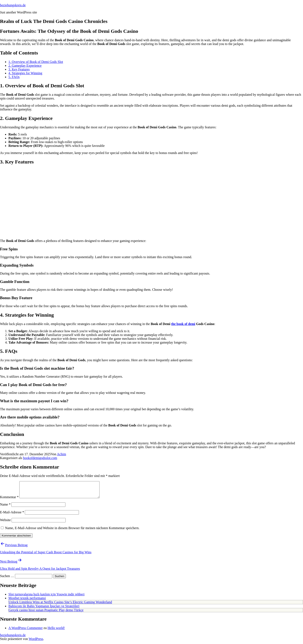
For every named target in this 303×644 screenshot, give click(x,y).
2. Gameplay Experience (25, 66)
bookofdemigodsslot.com (40, 458)
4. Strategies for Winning (25, 73)
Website (5, 523)
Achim (61, 454)
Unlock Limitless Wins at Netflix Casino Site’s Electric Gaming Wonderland (60, 605)
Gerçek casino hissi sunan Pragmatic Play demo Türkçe (46, 613)
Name (5, 508)
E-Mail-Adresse (12, 515)
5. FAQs (14, 77)
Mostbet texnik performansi (27, 601)
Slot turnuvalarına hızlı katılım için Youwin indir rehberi (47, 597)
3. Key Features (19, 69)
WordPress (36, 642)
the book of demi (183, 324)
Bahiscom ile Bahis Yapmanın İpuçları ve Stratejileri (44, 609)
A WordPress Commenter (26, 631)
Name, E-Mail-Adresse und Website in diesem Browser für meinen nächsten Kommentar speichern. (72, 531)
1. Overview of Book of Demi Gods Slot (36, 62)
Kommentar (9, 500)
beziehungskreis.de (13, 5)
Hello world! (56, 631)
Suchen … (7, 579)
